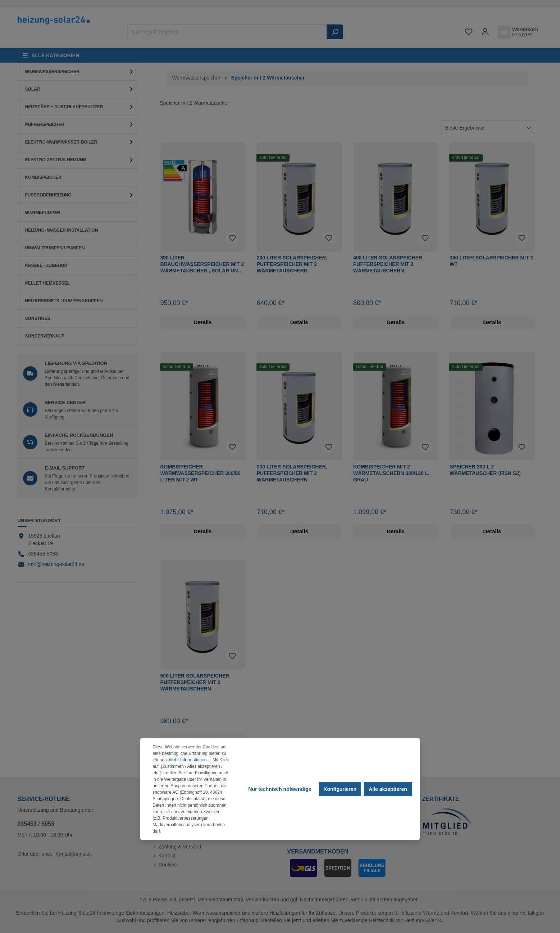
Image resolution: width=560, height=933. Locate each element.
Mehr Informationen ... (190, 760)
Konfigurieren (340, 789)
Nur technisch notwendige (280, 789)
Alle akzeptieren (388, 789)
